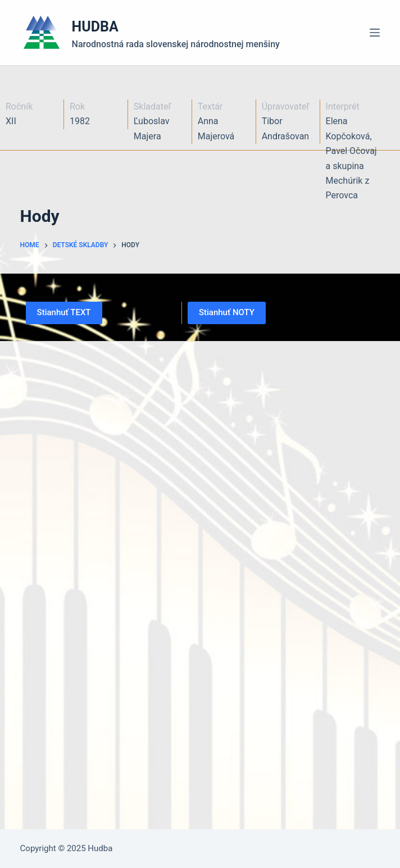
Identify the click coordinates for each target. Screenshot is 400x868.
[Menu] (375, 33)
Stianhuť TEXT (64, 312)
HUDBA (95, 27)
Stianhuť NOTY (227, 312)
